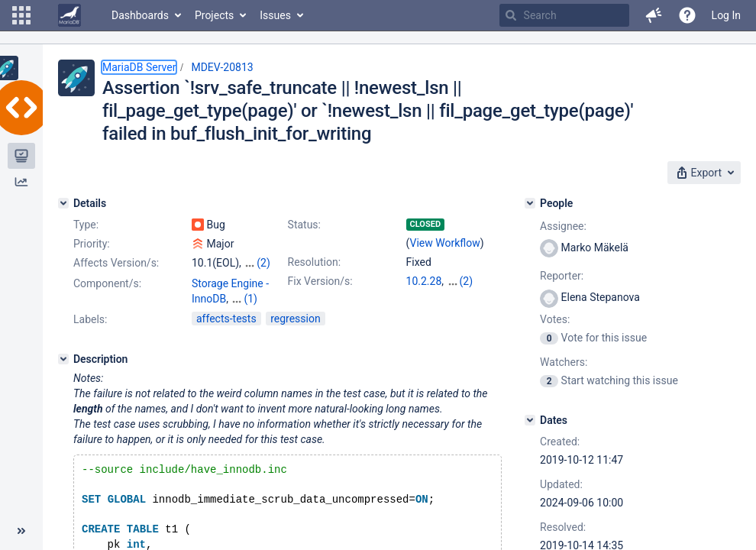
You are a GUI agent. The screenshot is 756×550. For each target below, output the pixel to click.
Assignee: (563, 226)
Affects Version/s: (116, 263)
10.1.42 (465, 281)
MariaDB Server (139, 67)
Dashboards (140, 15)
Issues (275, 15)
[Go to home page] (69, 15)
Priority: (92, 244)
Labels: (90, 333)
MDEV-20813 (222, 67)
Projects (214, 15)
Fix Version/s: (320, 281)
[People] (530, 203)
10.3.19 (424, 296)
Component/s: (107, 312)
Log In (726, 15)
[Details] (63, 203)
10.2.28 (424, 281)
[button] (21, 15)
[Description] (63, 373)
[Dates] (530, 420)
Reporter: (562, 276)
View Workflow (445, 243)
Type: (86, 225)
